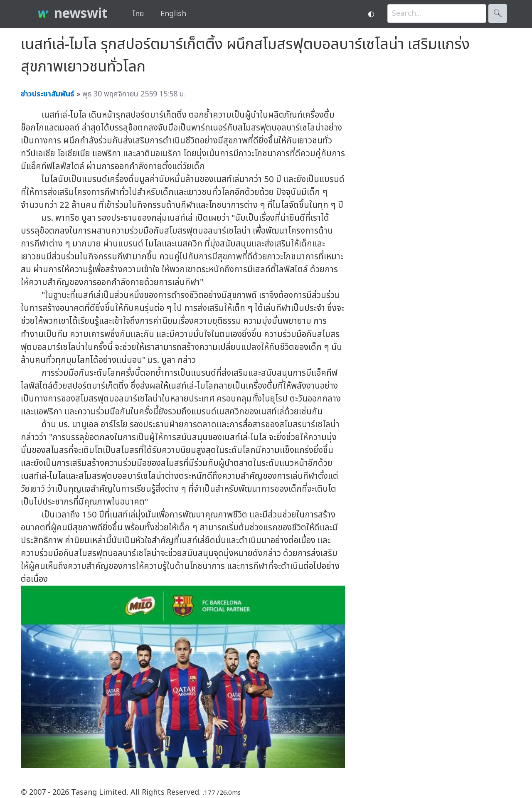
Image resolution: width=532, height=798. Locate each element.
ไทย (138, 14)
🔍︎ (498, 14)
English (173, 14)
